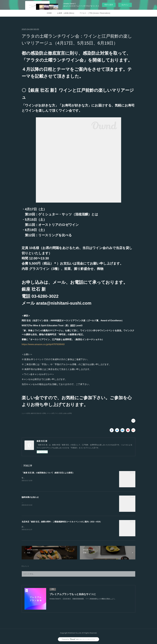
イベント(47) (50, 413)
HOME (49, 13)
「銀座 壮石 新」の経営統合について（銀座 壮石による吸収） (48, 473)
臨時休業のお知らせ (30, 497)
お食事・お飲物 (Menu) (66, 13)
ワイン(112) (59, 413)
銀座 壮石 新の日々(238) (38, 413)
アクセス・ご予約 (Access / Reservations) (95, 13)
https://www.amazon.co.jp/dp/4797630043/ (43, 344)
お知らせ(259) (67, 413)
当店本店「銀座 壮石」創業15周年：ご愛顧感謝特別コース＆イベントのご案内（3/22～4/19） (62, 522)
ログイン (125, 5)
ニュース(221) (26, 413)
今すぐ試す (109, 5)
